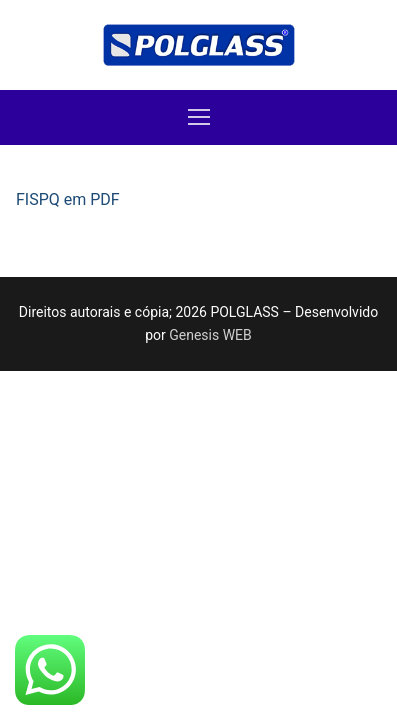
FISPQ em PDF (68, 199)
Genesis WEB (210, 335)
